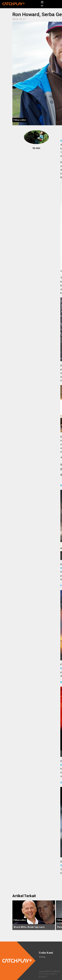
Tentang (42, 957)
